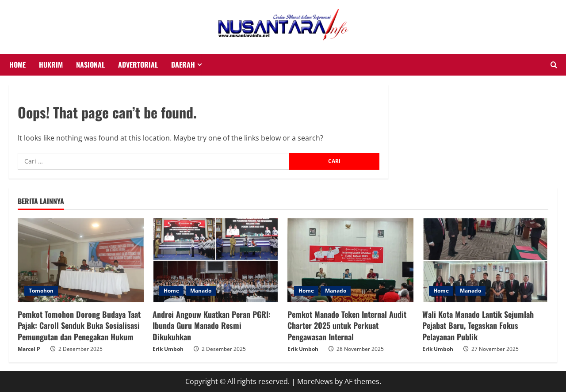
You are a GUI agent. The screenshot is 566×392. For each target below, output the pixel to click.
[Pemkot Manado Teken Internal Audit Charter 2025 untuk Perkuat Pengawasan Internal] (350, 260)
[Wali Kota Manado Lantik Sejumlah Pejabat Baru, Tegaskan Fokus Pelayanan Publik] (485, 260)
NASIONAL (90, 65)
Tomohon (41, 291)
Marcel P (29, 349)
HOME (17, 65)
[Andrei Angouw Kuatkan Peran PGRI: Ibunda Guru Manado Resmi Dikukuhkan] (216, 260)
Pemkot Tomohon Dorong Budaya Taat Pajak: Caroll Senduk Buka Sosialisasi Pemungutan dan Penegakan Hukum (79, 325)
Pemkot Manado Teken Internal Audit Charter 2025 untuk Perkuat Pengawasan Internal (347, 325)
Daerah (183, 65)
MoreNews (315, 381)
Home (171, 291)
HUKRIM (51, 65)
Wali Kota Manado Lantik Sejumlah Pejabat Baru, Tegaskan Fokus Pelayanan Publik (478, 325)
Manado (201, 291)
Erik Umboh (168, 349)
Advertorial (138, 65)
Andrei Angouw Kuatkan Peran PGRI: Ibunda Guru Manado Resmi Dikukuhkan (212, 325)
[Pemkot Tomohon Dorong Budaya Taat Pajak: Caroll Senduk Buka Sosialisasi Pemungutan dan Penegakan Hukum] (81, 260)
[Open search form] (554, 65)
